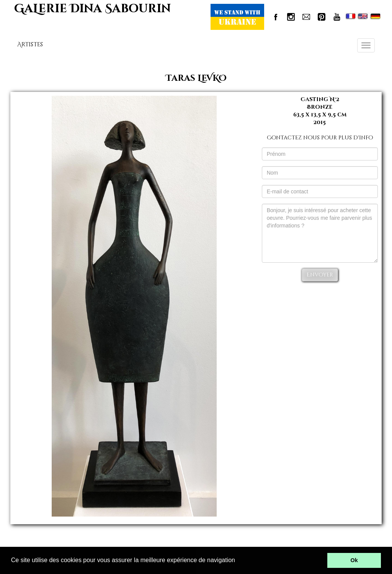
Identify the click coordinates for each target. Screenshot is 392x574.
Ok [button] (354, 560)
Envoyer (320, 275)
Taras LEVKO (196, 78)
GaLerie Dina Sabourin (92, 9)
